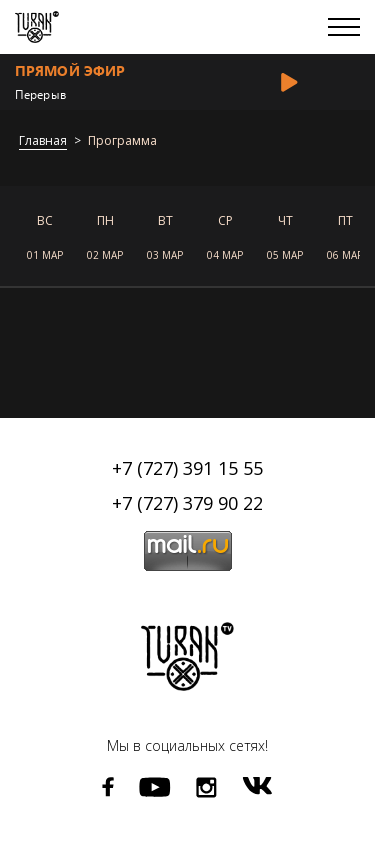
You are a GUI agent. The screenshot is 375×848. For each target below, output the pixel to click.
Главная (43, 141)
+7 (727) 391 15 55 (187, 468)
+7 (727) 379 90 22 (187, 503)
